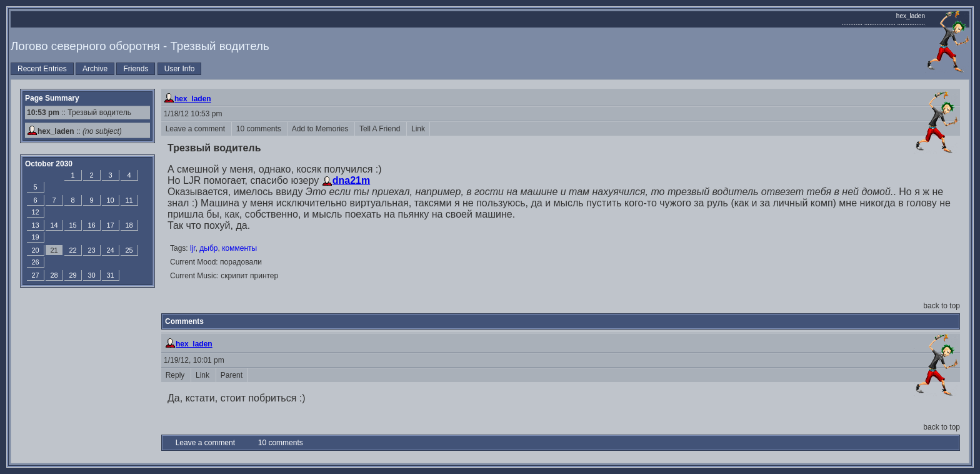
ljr (193, 248)
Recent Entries (42, 69)
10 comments (260, 129)
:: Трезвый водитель (79, 113)
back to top (942, 306)
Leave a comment (196, 129)
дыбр (208, 248)
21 (54, 250)
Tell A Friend (381, 129)
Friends (136, 69)
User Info (180, 69)
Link (418, 129)
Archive (95, 69)
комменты (239, 248)
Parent (232, 375)
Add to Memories (322, 129)
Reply (176, 375)
